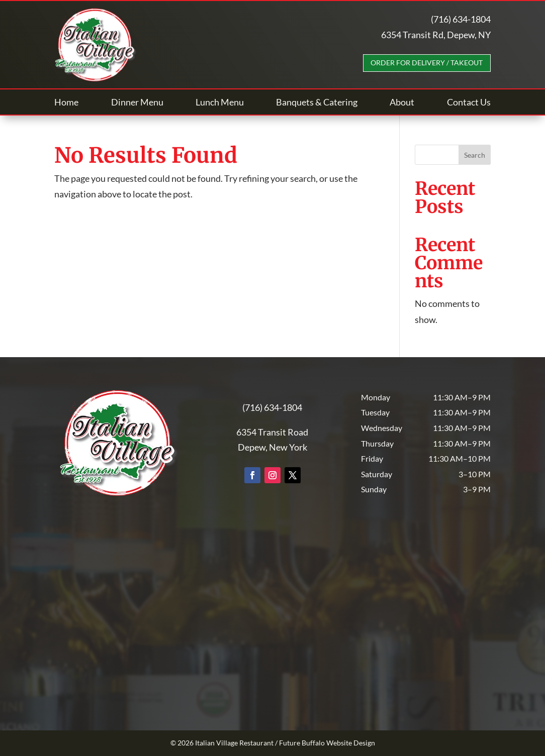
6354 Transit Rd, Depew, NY (436, 35)
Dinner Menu (137, 103)
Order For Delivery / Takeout (427, 63)
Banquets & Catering (317, 103)
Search (475, 155)
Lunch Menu (220, 103)
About (402, 103)
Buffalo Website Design (338, 743)
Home (66, 103)
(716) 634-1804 (461, 19)
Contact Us (469, 103)
